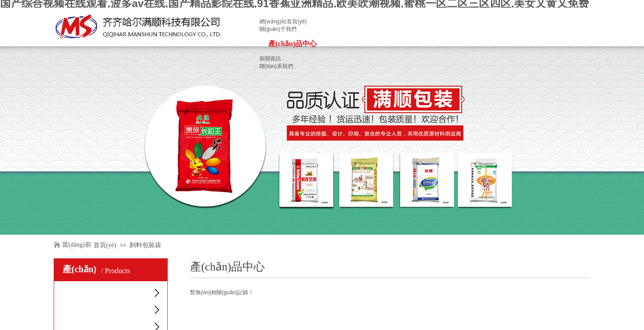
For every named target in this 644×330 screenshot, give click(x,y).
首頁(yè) (105, 245)
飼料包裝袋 (145, 245)
